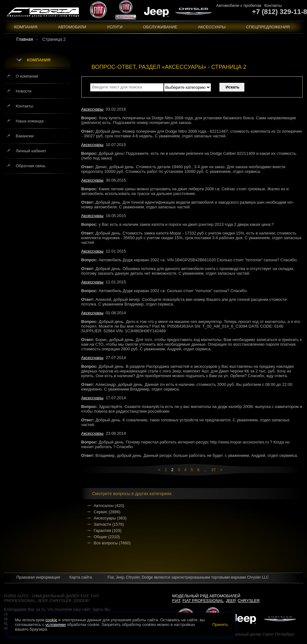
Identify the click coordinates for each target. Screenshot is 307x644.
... (206, 470)
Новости (24, 91)
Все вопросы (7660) (112, 543)
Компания (26, 27)
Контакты (273, 5)
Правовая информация (38, 577)
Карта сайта (80, 577)
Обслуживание (160, 27)
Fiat (176, 601)
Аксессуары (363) (110, 518)
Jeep (230, 601)
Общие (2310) (107, 537)
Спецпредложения (268, 27)
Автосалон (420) (109, 506)
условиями (56, 625)
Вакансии (25, 136)
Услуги (115, 27)
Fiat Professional (203, 601)
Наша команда (30, 121)
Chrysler (249, 601)
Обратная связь (31, 166)
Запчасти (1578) (109, 524)
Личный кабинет (31, 151)
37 (213, 470)
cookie (51, 620)
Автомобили (72, 27)
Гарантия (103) (108, 530)
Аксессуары (212, 27)
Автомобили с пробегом (239, 5)
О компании (27, 76)
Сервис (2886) (107, 512)
